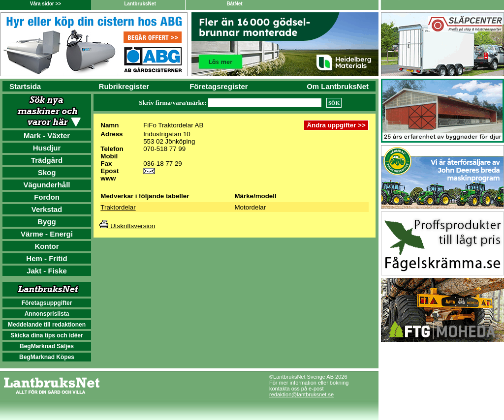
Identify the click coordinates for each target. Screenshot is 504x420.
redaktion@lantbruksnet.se (301, 394)
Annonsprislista (47, 314)
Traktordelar (118, 207)
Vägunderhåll (47, 185)
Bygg (47, 222)
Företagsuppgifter (47, 303)
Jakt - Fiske (47, 271)
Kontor (47, 246)
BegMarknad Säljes (47, 346)
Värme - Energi (47, 234)
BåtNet (234, 4)
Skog (47, 172)
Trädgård (47, 160)
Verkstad (47, 209)
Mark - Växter (47, 135)
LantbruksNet (140, 4)
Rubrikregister (124, 86)
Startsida (25, 86)
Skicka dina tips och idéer (47, 335)
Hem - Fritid (47, 258)
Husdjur (47, 148)
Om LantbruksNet (338, 86)
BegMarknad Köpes (47, 357)
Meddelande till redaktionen (47, 325)
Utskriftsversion (127, 226)
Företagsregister (219, 86)
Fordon (47, 197)
